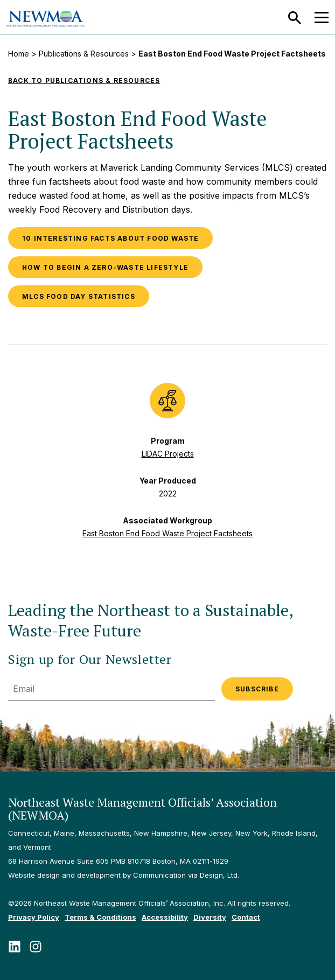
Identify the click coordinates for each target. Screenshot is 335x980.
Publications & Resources (84, 54)
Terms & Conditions (100, 917)
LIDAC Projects (168, 454)
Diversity (210, 917)
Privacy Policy (34, 917)
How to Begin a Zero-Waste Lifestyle (105, 267)
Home (19, 54)
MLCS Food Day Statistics (79, 296)
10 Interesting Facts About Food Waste (110, 238)
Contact (246, 917)
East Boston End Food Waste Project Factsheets (167, 533)
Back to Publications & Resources (84, 80)
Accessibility (165, 917)
